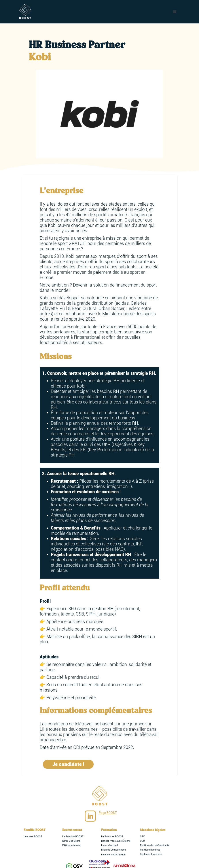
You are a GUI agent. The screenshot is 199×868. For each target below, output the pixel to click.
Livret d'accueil (110, 845)
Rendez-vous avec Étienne (116, 841)
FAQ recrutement (72, 845)
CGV (142, 836)
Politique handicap (150, 850)
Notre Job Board (71, 841)
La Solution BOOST (73, 836)
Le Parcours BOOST (112, 836)
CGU (142, 841)
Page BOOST (108, 813)
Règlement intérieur (151, 854)
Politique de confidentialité (155, 845)
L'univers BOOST (33, 836)
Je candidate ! (68, 764)
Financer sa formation (113, 855)
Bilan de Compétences (114, 850)
